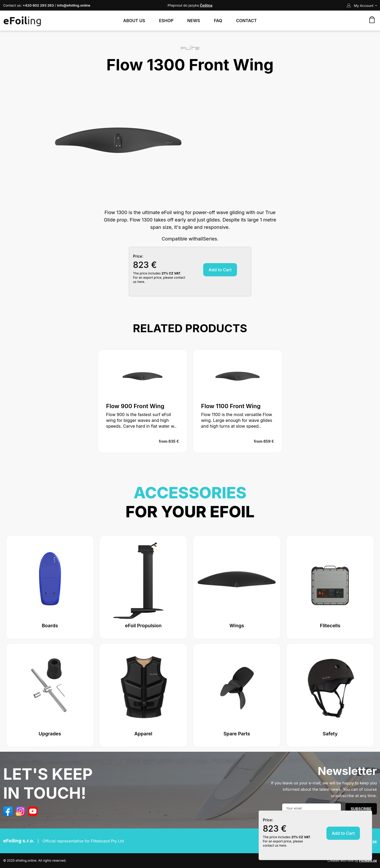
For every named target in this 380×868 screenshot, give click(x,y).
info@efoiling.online (74, 5)
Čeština (206, 5)
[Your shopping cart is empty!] (372, 20)
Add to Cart (220, 270)
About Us (134, 21)
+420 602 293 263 (38, 5)
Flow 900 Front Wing (135, 406)
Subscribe (361, 809)
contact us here (274, 845)
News (194, 21)
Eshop (166, 21)
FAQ (218, 21)
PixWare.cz (368, 860)
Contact (246, 21)
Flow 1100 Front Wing (231, 406)
